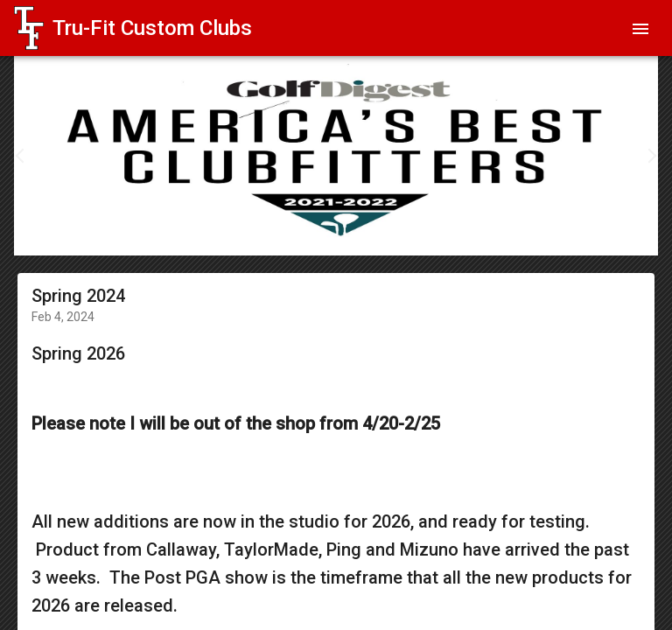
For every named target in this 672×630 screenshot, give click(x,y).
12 (362, 234)
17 (450, 234)
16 (432, 234)
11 (345, 234)
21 (520, 234)
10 (327, 234)
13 (380, 234)
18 (467, 234)
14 (397, 234)
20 (502, 234)
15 (415, 234)
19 (485, 234)
